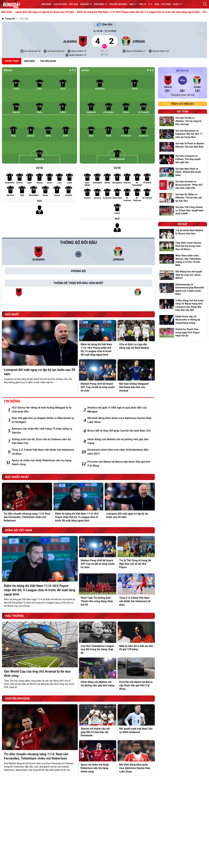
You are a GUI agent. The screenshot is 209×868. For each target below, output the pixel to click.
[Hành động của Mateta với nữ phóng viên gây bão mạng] (119, 441)
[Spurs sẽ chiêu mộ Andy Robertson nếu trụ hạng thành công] (44, 462)
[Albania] (45, 41)
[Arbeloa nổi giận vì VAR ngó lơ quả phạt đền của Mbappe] (119, 410)
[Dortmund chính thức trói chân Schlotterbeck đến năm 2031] (119, 452)
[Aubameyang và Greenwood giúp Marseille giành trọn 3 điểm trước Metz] (183, 290)
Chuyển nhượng (118, 4)
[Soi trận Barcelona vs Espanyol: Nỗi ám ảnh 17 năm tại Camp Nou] (183, 134)
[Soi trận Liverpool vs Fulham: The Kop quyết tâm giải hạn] (183, 160)
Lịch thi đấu (60, 4)
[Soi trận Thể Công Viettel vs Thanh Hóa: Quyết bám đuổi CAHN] (183, 211)
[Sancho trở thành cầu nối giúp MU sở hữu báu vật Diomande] (98, 722)
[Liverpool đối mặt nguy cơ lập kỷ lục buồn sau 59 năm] (40, 357)
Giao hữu (104, 25)
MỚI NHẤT (46, 4)
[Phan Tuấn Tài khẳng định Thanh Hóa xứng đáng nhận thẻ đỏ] (98, 591)
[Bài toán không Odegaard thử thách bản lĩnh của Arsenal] (136, 377)
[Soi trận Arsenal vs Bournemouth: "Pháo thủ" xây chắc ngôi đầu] (183, 185)
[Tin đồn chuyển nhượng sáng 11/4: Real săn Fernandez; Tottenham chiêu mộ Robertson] (27, 503)
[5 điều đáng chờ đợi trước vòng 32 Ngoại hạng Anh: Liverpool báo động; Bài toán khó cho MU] (183, 306)
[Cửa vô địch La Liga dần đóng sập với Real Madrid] (136, 339)
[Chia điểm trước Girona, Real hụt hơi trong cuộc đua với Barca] (183, 246)
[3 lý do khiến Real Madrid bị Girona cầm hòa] (183, 234)
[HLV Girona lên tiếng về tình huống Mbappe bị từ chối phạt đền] (44, 410)
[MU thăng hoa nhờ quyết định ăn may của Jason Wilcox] (183, 275)
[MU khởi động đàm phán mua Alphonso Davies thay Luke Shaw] (119, 420)
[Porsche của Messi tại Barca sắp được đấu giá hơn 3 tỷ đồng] (119, 464)
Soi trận (166, 4)
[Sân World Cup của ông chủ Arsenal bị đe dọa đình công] (40, 657)
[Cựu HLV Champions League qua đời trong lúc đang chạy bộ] (98, 639)
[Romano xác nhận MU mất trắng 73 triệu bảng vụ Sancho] (44, 431)
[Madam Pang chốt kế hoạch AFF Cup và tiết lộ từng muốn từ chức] (98, 377)
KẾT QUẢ (74, 4)
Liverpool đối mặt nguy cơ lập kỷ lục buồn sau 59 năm (47, 12)
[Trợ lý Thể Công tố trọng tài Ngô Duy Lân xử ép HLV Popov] (136, 554)
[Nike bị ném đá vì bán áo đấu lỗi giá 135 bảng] (136, 639)
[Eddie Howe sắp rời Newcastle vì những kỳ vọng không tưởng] (183, 320)
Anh (133, 4)
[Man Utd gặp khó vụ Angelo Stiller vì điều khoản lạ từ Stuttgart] (44, 420)
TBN (142, 4)
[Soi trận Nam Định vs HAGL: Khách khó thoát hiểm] (183, 172)
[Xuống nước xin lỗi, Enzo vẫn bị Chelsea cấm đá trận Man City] (44, 441)
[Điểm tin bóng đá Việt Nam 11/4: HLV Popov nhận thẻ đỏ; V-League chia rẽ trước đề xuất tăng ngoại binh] (98, 339)
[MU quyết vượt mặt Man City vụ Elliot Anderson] (136, 722)
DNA (157, 4)
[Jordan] (164, 41)
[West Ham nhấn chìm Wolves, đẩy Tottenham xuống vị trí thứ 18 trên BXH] (183, 261)
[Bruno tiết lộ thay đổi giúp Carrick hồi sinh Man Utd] (119, 431)
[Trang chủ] (8, 19)
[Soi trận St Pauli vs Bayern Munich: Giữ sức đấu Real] (183, 147)
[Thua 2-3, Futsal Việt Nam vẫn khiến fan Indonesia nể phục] (44, 452)
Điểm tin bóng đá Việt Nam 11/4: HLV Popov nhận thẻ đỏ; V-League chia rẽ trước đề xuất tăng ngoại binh (142, 12)
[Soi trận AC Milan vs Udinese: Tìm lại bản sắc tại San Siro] (183, 198)
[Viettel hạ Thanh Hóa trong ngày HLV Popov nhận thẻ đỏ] (183, 333)
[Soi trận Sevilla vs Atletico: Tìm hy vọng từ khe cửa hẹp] (183, 121)
